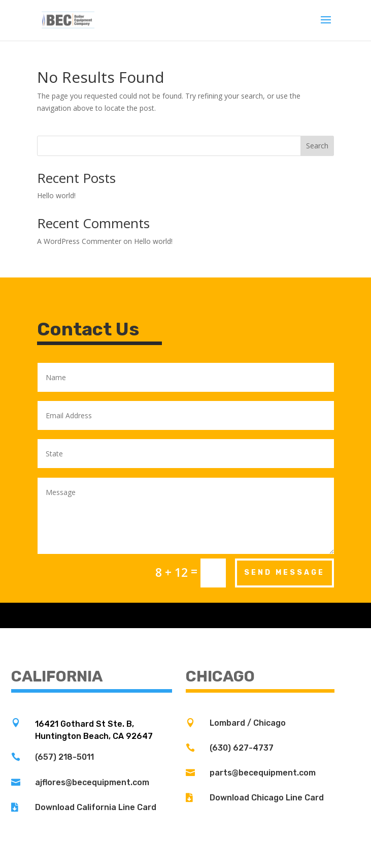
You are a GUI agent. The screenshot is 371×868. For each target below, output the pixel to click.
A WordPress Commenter (79, 241)
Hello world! (56, 195)
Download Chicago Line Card (267, 798)
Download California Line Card (96, 807)
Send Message (284, 572)
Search (317, 146)
